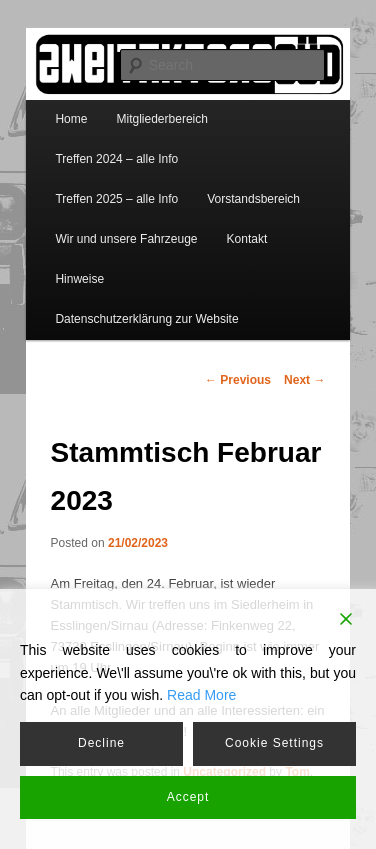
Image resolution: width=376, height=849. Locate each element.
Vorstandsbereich (253, 199)
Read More (201, 695)
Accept (188, 797)
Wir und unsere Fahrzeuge (126, 239)
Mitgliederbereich (162, 119)
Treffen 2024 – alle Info (116, 159)
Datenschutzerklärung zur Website (146, 319)
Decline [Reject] (101, 743)
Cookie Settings (274, 743)
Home (71, 119)
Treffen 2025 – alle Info (116, 199)
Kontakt (247, 239)
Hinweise (79, 279)
